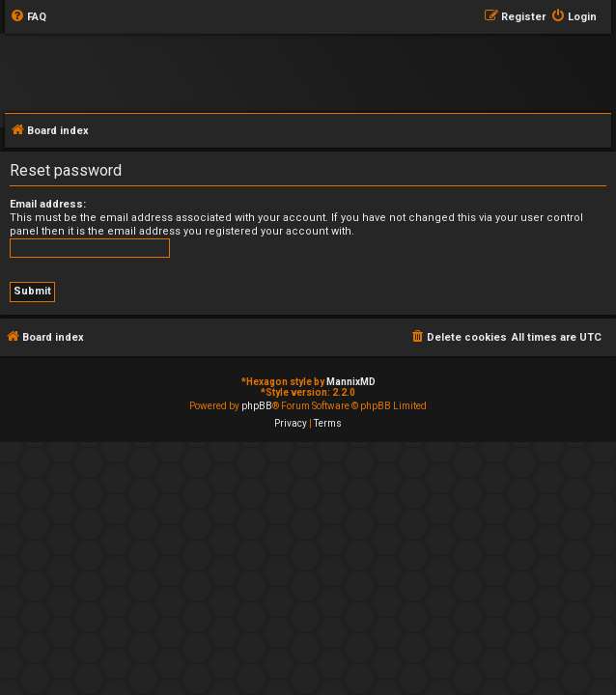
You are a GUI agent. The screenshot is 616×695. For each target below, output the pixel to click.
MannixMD (351, 382)
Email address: (48, 204)
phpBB (257, 406)
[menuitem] (28, 17)
